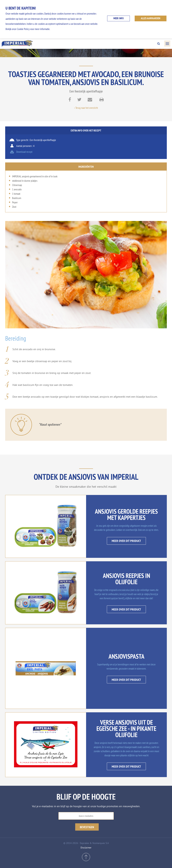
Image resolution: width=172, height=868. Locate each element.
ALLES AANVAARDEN (151, 18)
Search (159, 44)
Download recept (24, 152)
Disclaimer (86, 848)
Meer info (118, 18)
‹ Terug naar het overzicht (86, 108)
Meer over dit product (126, 541)
